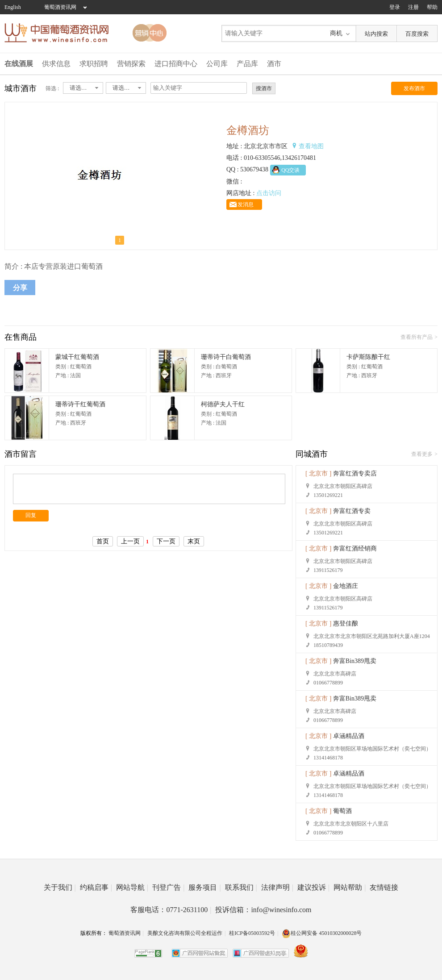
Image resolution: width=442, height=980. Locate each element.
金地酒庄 (346, 586)
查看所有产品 (417, 337)
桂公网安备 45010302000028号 (322, 933)
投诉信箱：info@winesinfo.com (263, 910)
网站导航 (132, 887)
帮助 (432, 7)
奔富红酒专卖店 (355, 473)
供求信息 (56, 64)
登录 (395, 7)
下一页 (166, 541)
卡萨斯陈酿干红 (368, 357)
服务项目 (204, 887)
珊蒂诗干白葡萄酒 (226, 357)
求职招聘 (94, 64)
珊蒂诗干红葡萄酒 (80, 404)
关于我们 (60, 887)
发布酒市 (414, 88)
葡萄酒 (342, 811)
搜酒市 (264, 88)
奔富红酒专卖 (352, 511)
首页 (103, 541)
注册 (413, 7)
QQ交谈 (290, 170)
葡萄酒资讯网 (60, 7)
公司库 (217, 64)
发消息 (246, 204)
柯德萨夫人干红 (223, 404)
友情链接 (384, 887)
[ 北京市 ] (318, 473)
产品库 (247, 64)
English (13, 7)
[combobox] (83, 88)
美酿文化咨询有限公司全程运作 (185, 933)
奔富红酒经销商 (355, 548)
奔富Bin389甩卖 (355, 661)
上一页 (130, 541)
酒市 (274, 64)
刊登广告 (168, 887)
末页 (194, 541)
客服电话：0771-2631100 (171, 910)
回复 (31, 515)
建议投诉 (313, 887)
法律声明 (277, 887)
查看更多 (422, 454)
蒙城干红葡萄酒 (77, 357)
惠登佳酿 (346, 623)
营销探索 (131, 64)
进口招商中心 (176, 64)
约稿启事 (96, 887)
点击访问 (269, 193)
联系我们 (241, 887)
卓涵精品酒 (349, 736)
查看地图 (311, 146)
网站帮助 (350, 887)
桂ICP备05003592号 (252, 933)
